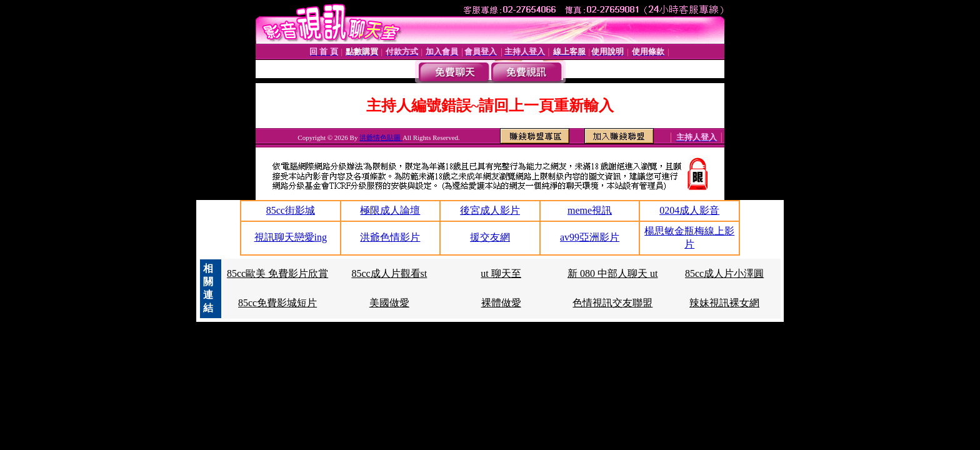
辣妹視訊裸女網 (724, 303)
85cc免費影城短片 (277, 303)
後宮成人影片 (490, 210)
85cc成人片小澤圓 (724, 273)
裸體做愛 (501, 303)
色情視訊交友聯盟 (612, 303)
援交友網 (490, 237)
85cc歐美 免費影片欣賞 (277, 273)
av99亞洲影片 (590, 237)
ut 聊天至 (501, 273)
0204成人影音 (689, 210)
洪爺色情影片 (390, 237)
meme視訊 (590, 210)
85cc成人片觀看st (389, 273)
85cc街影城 (291, 210)
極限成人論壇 (390, 210)
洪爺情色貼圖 (381, 137)
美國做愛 (389, 303)
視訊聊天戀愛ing (291, 237)
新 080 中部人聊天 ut (612, 273)
